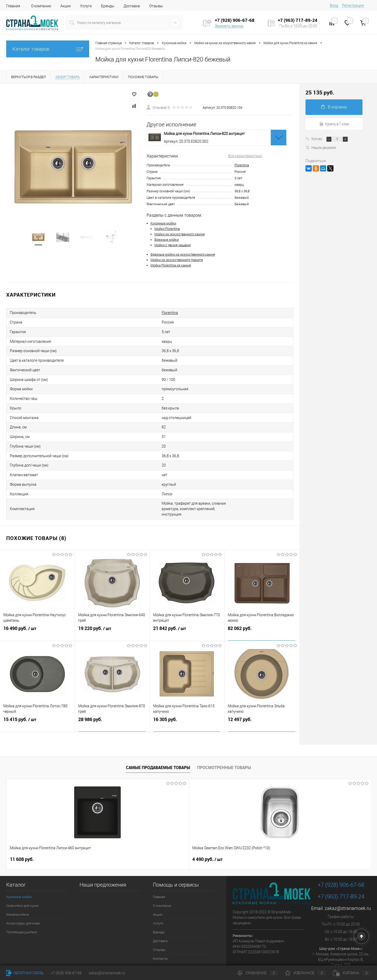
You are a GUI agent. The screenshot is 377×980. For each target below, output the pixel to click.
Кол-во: (317, 139)
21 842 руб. (187, 613)
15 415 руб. (37, 704)
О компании (41, 6)
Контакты (160, 938)
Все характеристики (245, 156)
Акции (66, 6)
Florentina (242, 165)
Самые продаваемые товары (158, 747)
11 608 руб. (22, 839)
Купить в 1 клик (334, 124)
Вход (334, 5)
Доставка (132, 6)
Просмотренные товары (224, 747)
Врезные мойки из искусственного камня (183, 254)
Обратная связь (25, 973)
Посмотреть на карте (341, 953)
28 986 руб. (112, 704)
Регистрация (353, 5)
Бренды (108, 6)
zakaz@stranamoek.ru (348, 888)
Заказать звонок (229, 26)
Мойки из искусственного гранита (177, 260)
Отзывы (156, 6)
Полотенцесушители (22, 912)
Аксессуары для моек (23, 903)
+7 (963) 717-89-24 (341, 876)
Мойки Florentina (167, 229)
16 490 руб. (37, 613)
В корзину (334, 107)
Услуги (86, 6)
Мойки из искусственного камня (180, 234)
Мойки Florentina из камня (171, 265)
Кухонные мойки (163, 223)
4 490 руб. (116, 839)
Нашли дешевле (321, 147)
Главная (13, 6)
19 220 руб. (112, 613)
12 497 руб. (262, 704)
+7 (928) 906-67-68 (341, 864)
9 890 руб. (203, 839)
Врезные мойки (167, 240)
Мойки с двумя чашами (173, 245)
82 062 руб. (262, 613)
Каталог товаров (48, 49)
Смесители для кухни (22, 885)
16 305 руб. (187, 704)
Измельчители (17, 894)
